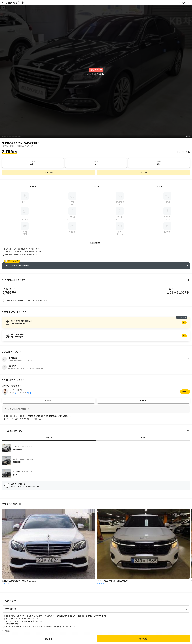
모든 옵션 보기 (96, 243)
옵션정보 (33, 187)
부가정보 (159, 187)
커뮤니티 (49, 438)
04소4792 (15, 3)
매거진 (143, 438)
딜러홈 (184, 392)
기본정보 (96, 187)
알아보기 (96, 322)
